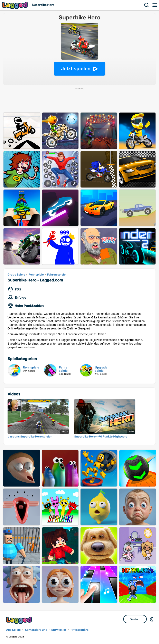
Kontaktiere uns (36, 630)
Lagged (15, 5)
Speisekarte (155, 5)
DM (152, 619)
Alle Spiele (13, 630)
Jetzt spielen (76, 69)
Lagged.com (19, 620)
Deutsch (135, 619)
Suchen (147, 5)
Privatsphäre (79, 630)
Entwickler (59, 630)
